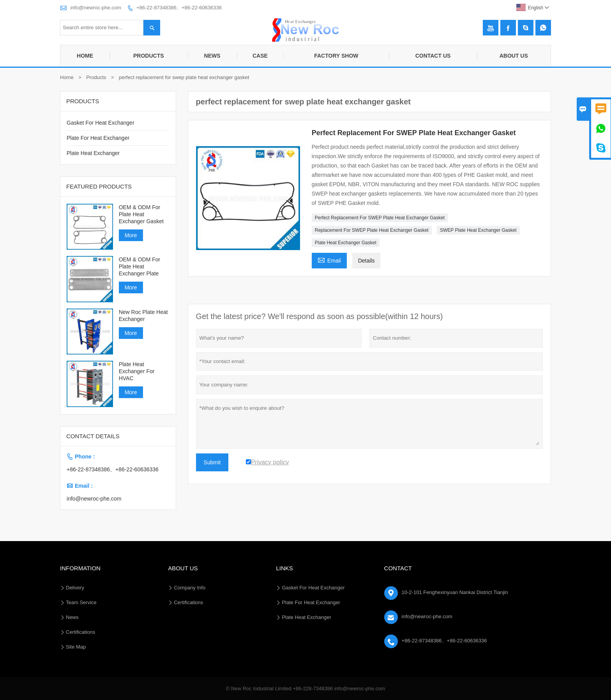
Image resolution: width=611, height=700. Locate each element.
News (212, 56)
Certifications (80, 632)
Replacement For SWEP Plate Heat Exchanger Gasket (372, 230)
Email (329, 260)
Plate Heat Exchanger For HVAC (137, 371)
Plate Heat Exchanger (93, 153)
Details (366, 261)
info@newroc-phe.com (96, 8)
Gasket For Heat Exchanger (101, 123)
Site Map (76, 647)
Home (85, 56)
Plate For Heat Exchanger (98, 138)
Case (260, 56)
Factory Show (336, 56)
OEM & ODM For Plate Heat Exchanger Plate (140, 266)
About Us (514, 56)
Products (149, 56)
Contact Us (433, 56)
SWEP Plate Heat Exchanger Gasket (478, 230)
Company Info (190, 588)
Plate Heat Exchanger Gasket (346, 243)
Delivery (75, 588)
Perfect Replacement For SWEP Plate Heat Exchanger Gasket (380, 218)
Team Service (81, 602)
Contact (398, 568)
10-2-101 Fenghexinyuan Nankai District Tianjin (455, 592)
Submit (212, 462)
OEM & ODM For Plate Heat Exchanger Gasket (141, 214)
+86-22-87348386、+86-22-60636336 (179, 8)
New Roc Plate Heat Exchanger (143, 316)
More (131, 235)
